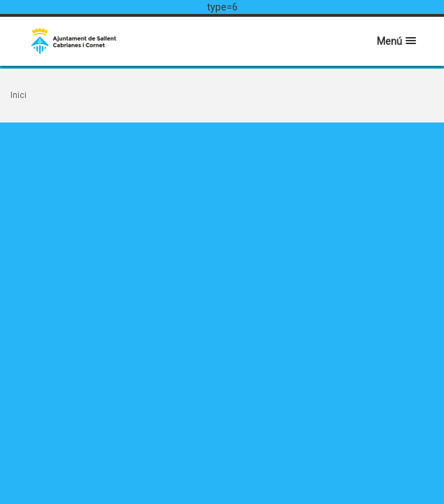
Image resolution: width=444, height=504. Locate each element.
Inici (19, 95)
